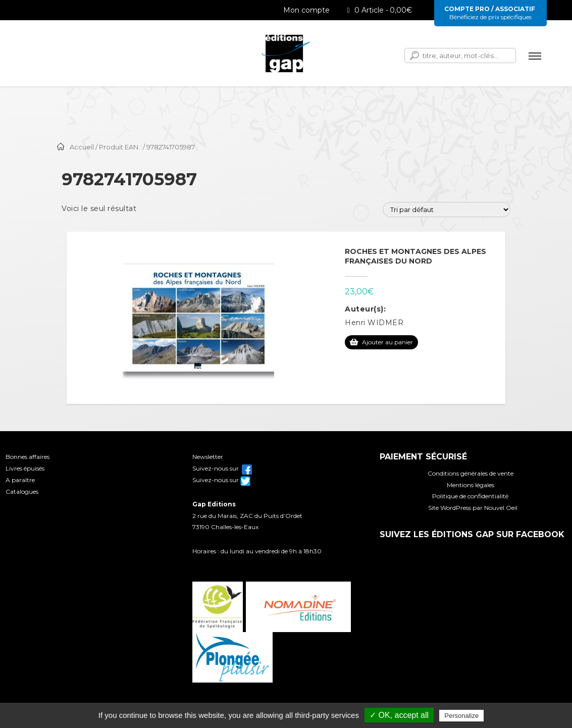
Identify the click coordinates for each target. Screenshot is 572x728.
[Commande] (447, 210)
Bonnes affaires (28, 457)
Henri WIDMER (374, 323)
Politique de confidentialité (470, 496)
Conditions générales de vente (471, 473)
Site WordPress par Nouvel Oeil (473, 508)
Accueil (82, 147)
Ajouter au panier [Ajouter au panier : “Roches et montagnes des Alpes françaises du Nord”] (387, 342)
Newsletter (208, 457)
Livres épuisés (25, 468)
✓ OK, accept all (399, 715)
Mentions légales (471, 485)
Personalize (461, 716)
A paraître (20, 480)
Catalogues (22, 491)
